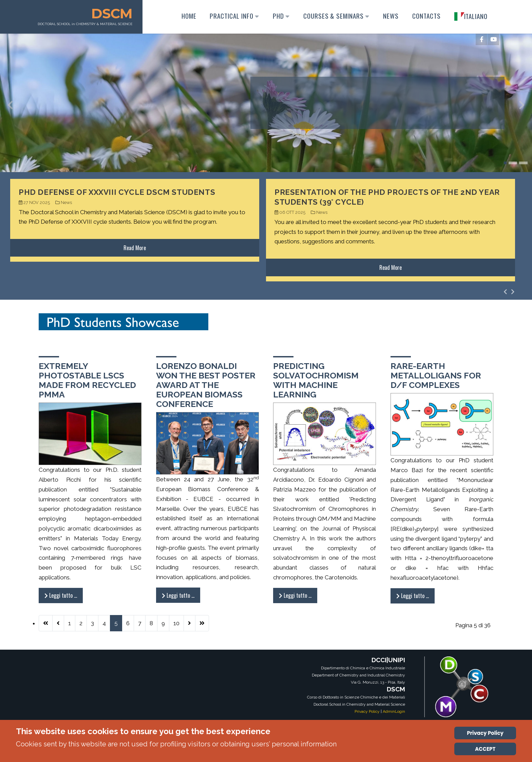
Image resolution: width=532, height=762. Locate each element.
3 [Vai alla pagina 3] (92, 623)
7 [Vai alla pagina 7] (140, 623)
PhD (280, 16)
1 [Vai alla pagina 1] (70, 623)
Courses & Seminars (335, 16)
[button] (505, 163)
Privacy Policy (367, 711)
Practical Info (233, 16)
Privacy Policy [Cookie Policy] (485, 733)
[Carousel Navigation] (509, 292)
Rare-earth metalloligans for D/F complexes (436, 375)
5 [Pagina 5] (116, 623)
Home (188, 16)
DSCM (113, 13)
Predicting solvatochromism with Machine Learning (316, 380)
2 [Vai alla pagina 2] (81, 623)
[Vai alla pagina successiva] (189, 623)
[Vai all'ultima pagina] (202, 623)
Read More (135, 248)
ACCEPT (485, 749)
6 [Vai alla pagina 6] (128, 623)
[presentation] (10, 107)
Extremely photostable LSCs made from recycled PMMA (87, 380)
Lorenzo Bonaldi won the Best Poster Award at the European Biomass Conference (206, 385)
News (390, 16)
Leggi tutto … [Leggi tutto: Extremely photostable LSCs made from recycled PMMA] (61, 595)
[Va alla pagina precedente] (58, 623)
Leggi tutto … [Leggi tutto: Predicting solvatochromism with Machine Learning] (295, 595)
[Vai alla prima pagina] (46, 623)
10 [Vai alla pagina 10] (176, 623)
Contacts (425, 16)
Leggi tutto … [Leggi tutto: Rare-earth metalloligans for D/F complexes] (413, 596)
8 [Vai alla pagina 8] (151, 623)
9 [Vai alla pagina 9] (163, 623)
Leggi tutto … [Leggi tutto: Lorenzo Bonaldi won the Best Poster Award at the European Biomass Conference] (178, 595)
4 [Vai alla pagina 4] (104, 623)
